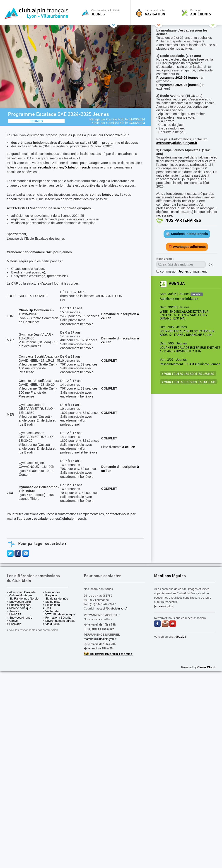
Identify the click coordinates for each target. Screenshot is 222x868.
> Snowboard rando (19, 618)
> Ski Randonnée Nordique (24, 599)
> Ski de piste (52, 602)
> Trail (47, 608)
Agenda (177, 284)
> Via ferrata (51, 611)
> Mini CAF (14, 614)
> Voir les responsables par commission (32, 630)
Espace (200, 12)
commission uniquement (183, 271)
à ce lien (129, 447)
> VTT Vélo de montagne (59, 614)
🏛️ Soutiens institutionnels (187, 234)
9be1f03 (181, 637)
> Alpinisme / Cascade (21, 592)
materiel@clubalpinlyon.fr (100, 639)
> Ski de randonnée (55, 599)
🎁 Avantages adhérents (187, 247)
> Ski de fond (51, 605)
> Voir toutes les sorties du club (189, 382)
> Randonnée (52, 592)
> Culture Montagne (20, 595)
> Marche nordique (19, 608)
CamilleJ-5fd (115, 119)
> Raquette (50, 595)
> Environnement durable (59, 621)
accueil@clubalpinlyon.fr (112, 608)
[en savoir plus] (164, 606)
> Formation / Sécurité (57, 618)
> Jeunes (13, 611)
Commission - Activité (105, 12)
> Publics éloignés (19, 605)
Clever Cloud (206, 667)
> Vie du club (51, 624)
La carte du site (154, 12)
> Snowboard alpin (19, 602)
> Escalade (14, 624)
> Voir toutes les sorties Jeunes (188, 374)
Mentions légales (170, 576)
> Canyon (13, 621)
